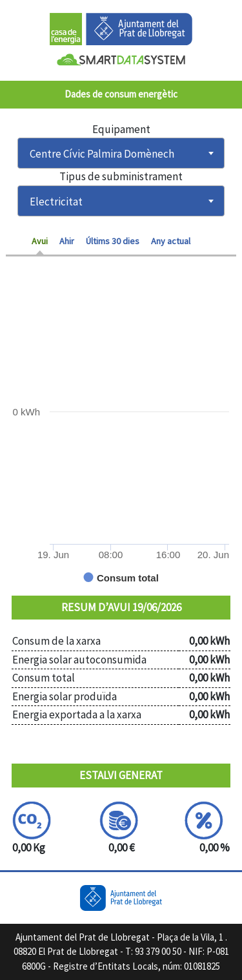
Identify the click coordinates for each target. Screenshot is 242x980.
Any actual (171, 241)
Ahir (67, 241)
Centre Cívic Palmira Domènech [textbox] (102, 154)
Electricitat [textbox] (56, 202)
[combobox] (121, 153)
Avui (40, 241)
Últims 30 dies (113, 241)
